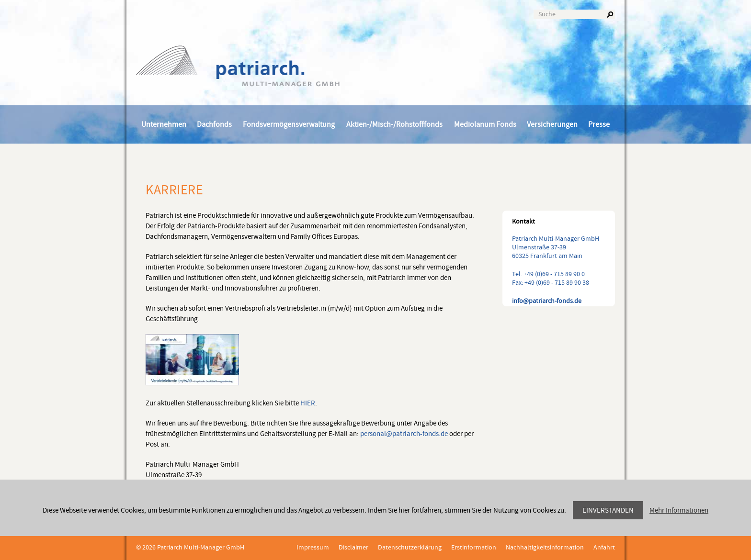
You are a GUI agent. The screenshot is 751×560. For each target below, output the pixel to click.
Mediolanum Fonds (485, 124)
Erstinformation (474, 548)
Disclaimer (353, 548)
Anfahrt (604, 548)
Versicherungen (552, 124)
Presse (599, 124)
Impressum (313, 548)
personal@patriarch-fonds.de (404, 434)
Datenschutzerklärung (410, 548)
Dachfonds (214, 124)
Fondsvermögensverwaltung (289, 124)
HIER (308, 403)
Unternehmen (164, 124)
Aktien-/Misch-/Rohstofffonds (394, 124)
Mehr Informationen (679, 510)
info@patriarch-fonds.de (547, 301)
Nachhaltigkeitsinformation (545, 548)
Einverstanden (608, 510)
